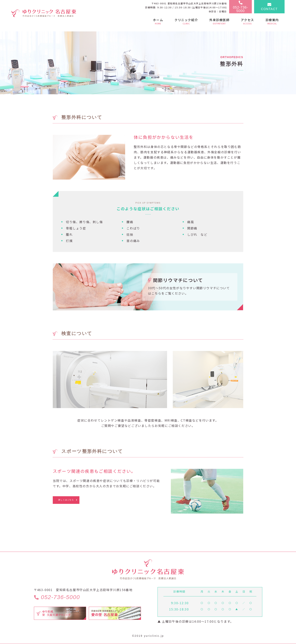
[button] (272, 22)
